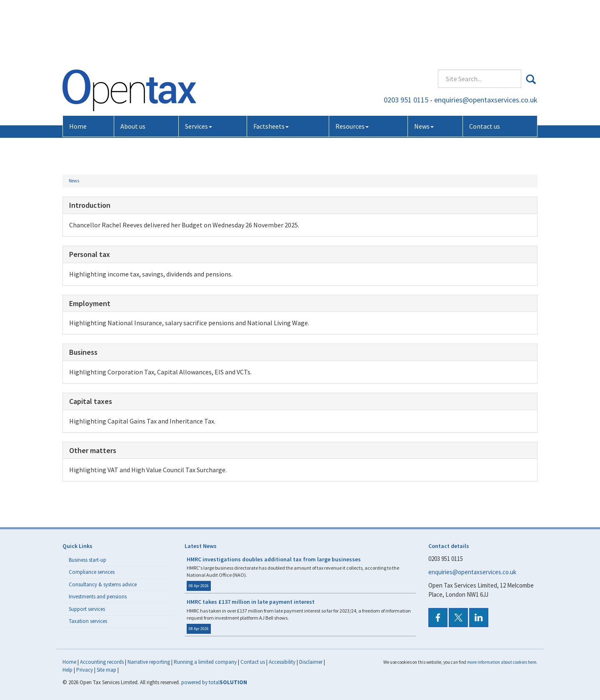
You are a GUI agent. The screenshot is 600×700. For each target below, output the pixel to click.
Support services (87, 609)
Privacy (85, 670)
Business (83, 352)
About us (133, 66)
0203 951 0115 (406, 39)
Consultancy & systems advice (103, 584)
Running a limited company (205, 662)
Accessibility (282, 662)
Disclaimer (311, 662)
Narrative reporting (149, 662)
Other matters (93, 450)
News (424, 66)
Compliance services (92, 572)
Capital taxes (91, 401)
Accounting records (102, 662)
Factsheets (271, 66)
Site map (106, 670)
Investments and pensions (98, 597)
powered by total (214, 682)
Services (199, 66)
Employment (90, 303)
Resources (352, 66)
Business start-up (87, 560)
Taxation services (88, 621)
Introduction (90, 205)
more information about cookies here (502, 662)
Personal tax (90, 254)
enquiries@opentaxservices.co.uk (486, 39)
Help (67, 670)
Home (78, 66)
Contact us (485, 66)
